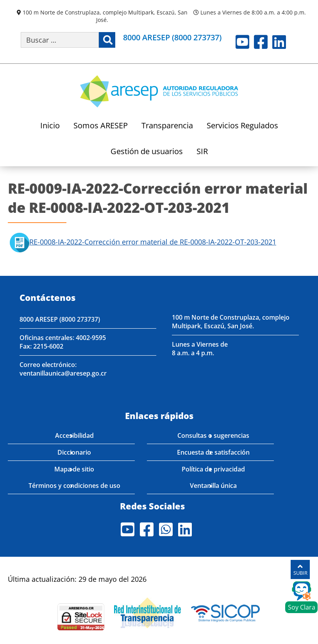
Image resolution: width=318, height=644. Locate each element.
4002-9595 (91, 338)
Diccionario (74, 452)
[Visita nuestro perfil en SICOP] (226, 612)
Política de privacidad (213, 469)
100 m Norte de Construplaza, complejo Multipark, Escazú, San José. (105, 16)
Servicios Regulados (242, 126)
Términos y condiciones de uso (74, 486)
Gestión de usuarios (147, 152)
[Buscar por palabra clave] (60, 40)
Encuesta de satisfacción (213, 452)
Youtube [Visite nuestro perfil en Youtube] (242, 42)
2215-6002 (48, 346)
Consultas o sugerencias (213, 435)
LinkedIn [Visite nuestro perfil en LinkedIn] (279, 42)
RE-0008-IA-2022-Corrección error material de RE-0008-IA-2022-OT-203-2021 (153, 242)
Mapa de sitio (74, 469)
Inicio (50, 126)
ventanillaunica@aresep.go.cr (63, 373)
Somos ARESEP (101, 126)
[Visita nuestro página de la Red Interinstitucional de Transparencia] (147, 612)
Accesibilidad (74, 435)
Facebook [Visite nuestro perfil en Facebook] (261, 42)
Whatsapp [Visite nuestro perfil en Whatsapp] (166, 529)
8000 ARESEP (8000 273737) (172, 37)
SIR (202, 152)
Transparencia (167, 126)
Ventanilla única (213, 486)
